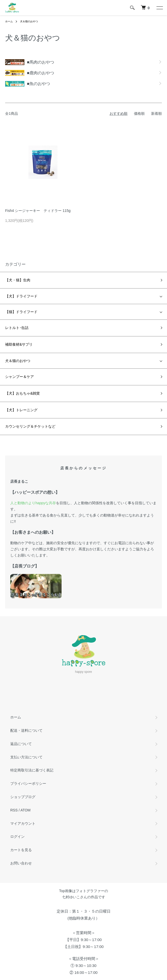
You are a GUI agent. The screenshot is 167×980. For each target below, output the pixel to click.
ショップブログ (23, 797)
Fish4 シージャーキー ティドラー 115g (38, 211)
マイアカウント (23, 823)
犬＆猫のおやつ (29, 21)
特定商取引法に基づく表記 (32, 770)
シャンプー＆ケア (19, 377)
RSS (14, 810)
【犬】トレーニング (21, 410)
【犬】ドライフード (21, 296)
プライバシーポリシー (28, 783)
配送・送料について (26, 730)
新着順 (156, 114)
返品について (21, 744)
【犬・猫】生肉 (18, 280)
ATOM (26, 810)
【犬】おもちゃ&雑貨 (22, 393)
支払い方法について (26, 757)
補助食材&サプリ (19, 344)
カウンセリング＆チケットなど (30, 426)
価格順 (139, 114)
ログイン (17, 837)
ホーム (9, 21)
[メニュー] (159, 8)
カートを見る (21, 850)
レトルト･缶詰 (17, 328)
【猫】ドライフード (21, 312)
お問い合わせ (21, 863)
